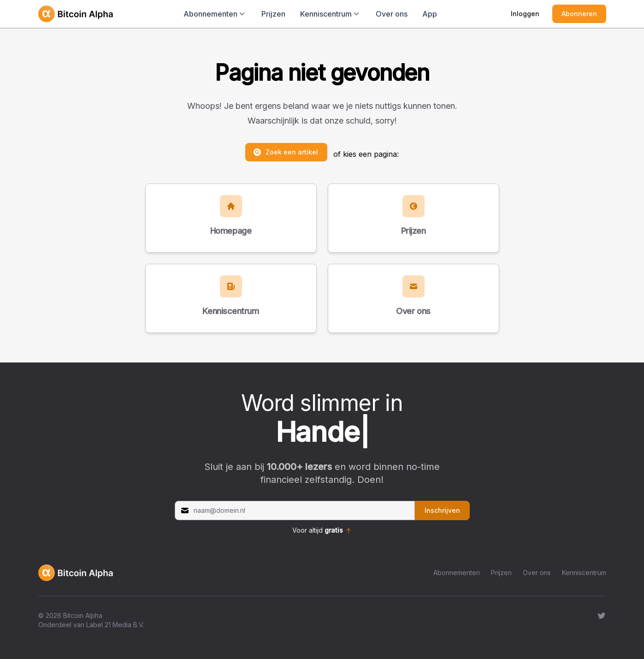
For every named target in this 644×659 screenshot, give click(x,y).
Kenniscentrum (584, 573)
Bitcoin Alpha (83, 615)
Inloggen (525, 14)
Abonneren (579, 14)
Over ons (392, 14)
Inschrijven (442, 510)
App (430, 14)
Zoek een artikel (285, 152)
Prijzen (273, 14)
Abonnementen (457, 573)
